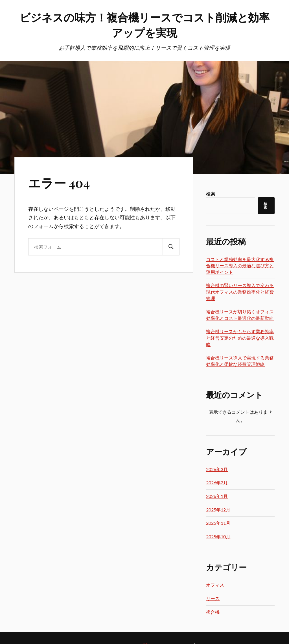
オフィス (215, 585)
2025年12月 (218, 510)
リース (213, 598)
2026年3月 (217, 469)
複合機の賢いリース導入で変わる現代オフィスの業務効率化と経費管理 (240, 292)
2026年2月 (217, 483)
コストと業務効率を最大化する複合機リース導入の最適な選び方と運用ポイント (240, 266)
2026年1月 (217, 496)
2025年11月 (218, 523)
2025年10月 (218, 536)
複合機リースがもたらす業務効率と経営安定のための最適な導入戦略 (240, 338)
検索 (211, 194)
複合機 (213, 612)
